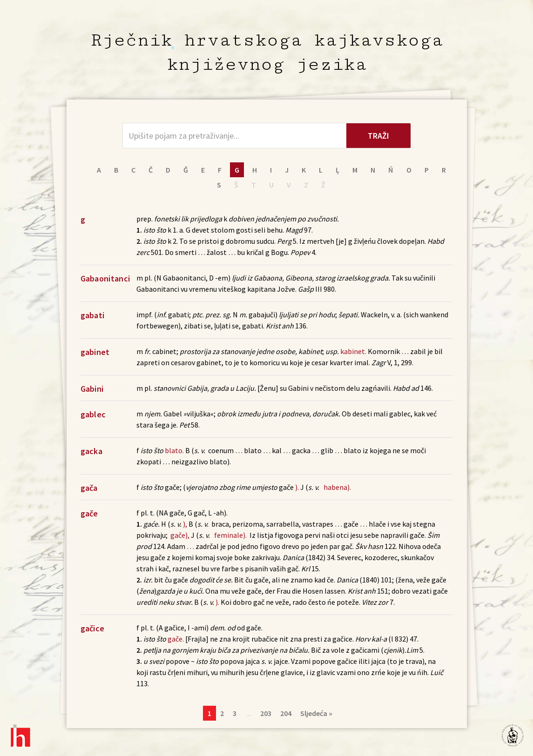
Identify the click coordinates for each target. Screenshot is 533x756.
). (297, 487)
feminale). (230, 535)
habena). (337, 487)
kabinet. (353, 351)
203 (266, 713)
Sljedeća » (316, 713)
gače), (180, 535)
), (185, 524)
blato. (174, 450)
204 (286, 713)
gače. (176, 639)
